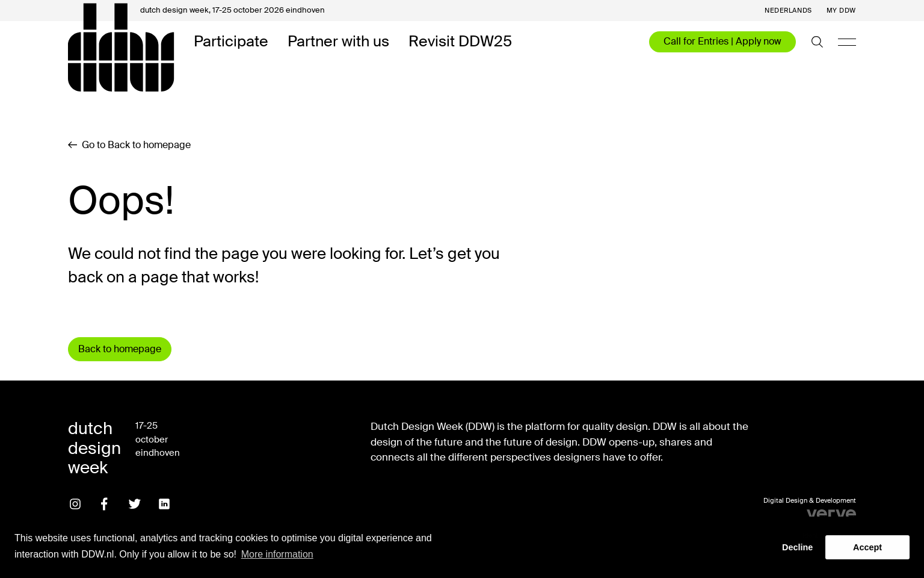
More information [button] (277, 554)
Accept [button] (867, 547)
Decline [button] (797, 547)
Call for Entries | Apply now (722, 41)
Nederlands (788, 11)
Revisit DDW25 (460, 42)
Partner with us (338, 42)
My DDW (841, 11)
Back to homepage (120, 349)
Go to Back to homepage (129, 145)
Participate (231, 42)
